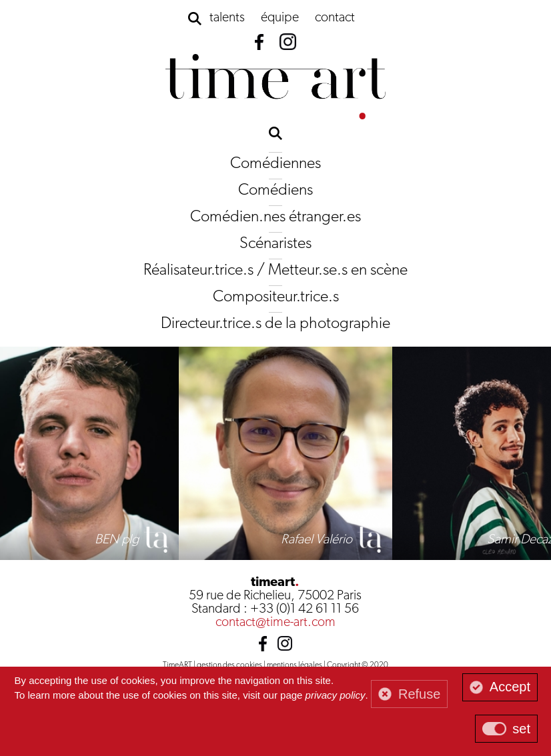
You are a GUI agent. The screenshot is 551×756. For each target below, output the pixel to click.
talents (227, 18)
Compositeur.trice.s (276, 297)
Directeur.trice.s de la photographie (275, 324)
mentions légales (295, 665)
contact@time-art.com (275, 623)
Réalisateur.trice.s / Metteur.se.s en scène (275, 271)
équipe (280, 18)
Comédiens (275, 191)
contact (335, 18)
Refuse (419, 694)
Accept (510, 687)
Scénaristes (275, 244)
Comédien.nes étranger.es (275, 217)
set (521, 729)
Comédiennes (275, 164)
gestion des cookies (229, 665)
